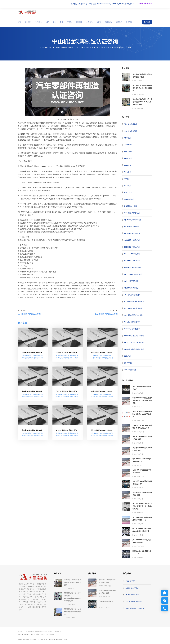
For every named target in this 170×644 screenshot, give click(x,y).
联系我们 (147, 22)
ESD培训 (127, 356)
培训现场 (108, 22)
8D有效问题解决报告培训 (135, 608)
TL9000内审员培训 (131, 288)
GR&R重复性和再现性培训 (134, 349)
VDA (47, 22)
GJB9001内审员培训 (132, 240)
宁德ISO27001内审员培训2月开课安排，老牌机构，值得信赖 (142, 400)
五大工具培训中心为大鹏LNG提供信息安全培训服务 (73, 612)
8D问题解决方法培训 (132, 213)
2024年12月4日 (45, 47)
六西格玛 (89, 22)
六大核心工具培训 (131, 131)
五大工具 (28, 22)
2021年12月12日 (105, 597)
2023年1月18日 (139, 407)
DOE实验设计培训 (131, 206)
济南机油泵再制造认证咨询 (32, 392)
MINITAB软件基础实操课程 (134, 336)
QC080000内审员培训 (133, 274)
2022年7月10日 (139, 535)
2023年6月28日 (71, 604)
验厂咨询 (44, 639)
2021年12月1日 (138, 443)
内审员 (69, 22)
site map (51, 639)
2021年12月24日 (139, 546)
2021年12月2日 (139, 393)
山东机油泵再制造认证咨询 (67, 431)
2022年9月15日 (139, 432)
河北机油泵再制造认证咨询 (67, 392)
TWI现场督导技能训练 (132, 295)
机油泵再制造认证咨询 (100, 47)
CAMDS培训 (129, 199)
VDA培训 (128, 172)
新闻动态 (119, 22)
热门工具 (39, 22)
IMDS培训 (128, 192)
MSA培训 (128, 165)
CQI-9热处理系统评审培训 (134, 301)
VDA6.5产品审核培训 (132, 329)
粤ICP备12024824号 (26, 634)
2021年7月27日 (71, 588)
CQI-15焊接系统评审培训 (134, 315)
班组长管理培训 (130, 370)
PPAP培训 (128, 158)
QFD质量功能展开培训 (133, 220)
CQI (55, 22)
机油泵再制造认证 (84, 47)
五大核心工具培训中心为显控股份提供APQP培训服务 (73, 582)
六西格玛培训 (130, 581)
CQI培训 (127, 186)
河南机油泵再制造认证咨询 (101, 392)
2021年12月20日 (106, 586)
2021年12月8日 (139, 465)
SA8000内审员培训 (132, 281)
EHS (61, 22)
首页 (19, 22)
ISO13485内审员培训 (132, 233)
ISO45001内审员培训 (132, 261)
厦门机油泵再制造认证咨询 (101, 431)
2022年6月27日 (139, 94)
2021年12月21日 (105, 607)
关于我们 (129, 22)
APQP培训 (128, 145)
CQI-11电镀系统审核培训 (133, 308)
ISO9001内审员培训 (132, 227)
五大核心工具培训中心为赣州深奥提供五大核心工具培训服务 (142, 88)
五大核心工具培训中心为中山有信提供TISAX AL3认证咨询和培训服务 (142, 102)
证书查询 (21, 639)
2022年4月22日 (139, 477)
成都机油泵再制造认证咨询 (32, 353)
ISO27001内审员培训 (132, 254)
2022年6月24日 (139, 488)
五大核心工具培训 (131, 124)
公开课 (99, 22)
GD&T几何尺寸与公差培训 (134, 342)
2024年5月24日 (139, 108)
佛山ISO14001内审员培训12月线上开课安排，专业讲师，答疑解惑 (142, 506)
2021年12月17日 (139, 454)
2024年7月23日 (139, 421)
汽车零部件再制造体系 (64, 47)
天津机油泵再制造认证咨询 (67, 353)
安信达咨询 (29, 639)
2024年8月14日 (139, 81)
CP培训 (127, 179)
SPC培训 (128, 138)
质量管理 (79, 22)
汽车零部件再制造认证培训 (120, 47)
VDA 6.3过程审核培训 (132, 322)
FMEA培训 (128, 151)
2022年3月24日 (139, 524)
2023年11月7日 (139, 513)
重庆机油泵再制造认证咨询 (101, 353)
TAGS (65, 639)
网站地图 (59, 639)
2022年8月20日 (139, 557)
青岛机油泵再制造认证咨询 (32, 431)
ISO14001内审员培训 (132, 247)
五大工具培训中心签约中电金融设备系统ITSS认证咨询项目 (142, 414)
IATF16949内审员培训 (133, 267)
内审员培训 (128, 363)
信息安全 (37, 639)
